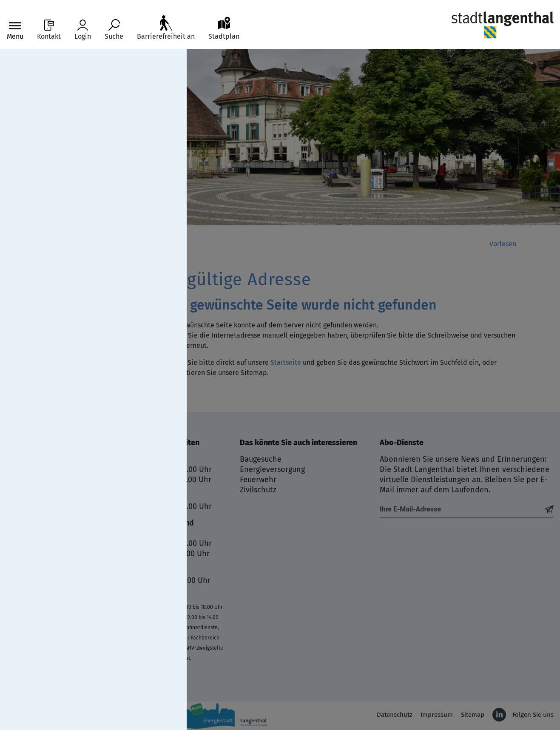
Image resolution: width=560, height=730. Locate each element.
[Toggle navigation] (15, 30)
